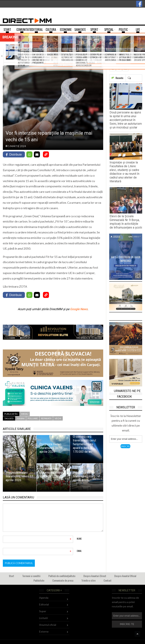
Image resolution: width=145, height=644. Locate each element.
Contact (108, 580)
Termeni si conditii (31, 576)
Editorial (44, 604)
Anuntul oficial (48, 625)
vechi (58, 418)
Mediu (25, 414)
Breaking (10, 37)
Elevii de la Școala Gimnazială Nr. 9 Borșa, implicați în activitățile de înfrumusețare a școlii (126, 222)
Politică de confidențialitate (62, 576)
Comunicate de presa (63, 580)
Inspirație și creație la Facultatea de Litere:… (80, 52)
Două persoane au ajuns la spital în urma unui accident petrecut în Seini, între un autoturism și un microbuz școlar (126, 120)
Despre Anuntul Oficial (125, 576)
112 (27, 46)
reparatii (46, 418)
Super (43, 611)
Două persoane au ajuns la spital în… (35, 51)
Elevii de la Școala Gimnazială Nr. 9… (124, 51)
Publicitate (39, 580)
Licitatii (43, 618)
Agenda (44, 598)
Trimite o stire (88, 580)
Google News (79, 309)
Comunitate (77, 46)
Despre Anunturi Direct (95, 576)
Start (11, 576)
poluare (33, 418)
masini (21, 418)
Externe (44, 631)
